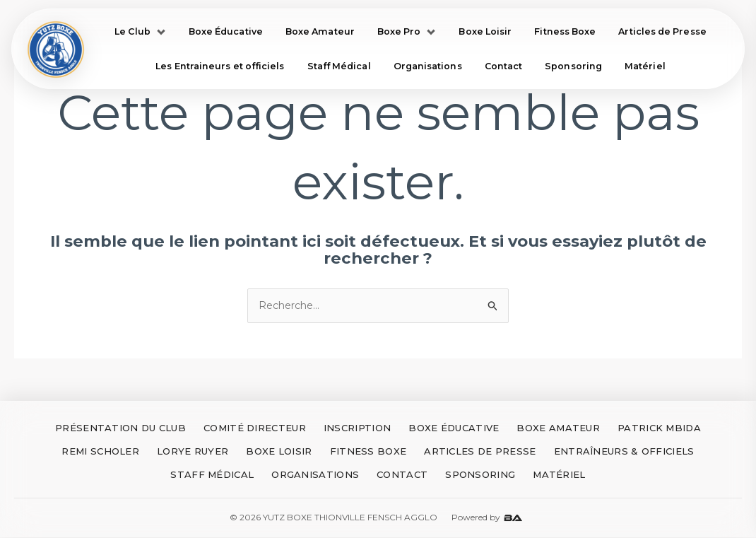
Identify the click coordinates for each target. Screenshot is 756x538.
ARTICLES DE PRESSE (480, 452)
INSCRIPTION (357, 429)
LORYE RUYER (193, 452)
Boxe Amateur (320, 31)
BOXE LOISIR (279, 452)
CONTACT (402, 475)
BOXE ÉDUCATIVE (454, 429)
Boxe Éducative (226, 31)
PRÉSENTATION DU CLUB (120, 429)
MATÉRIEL (559, 475)
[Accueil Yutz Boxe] (57, 50)
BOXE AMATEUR (558, 429)
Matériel (645, 68)
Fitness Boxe (565, 31)
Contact (504, 68)
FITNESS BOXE (368, 452)
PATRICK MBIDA (659, 429)
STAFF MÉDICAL (212, 475)
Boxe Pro (407, 31)
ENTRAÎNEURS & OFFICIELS (624, 452)
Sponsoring (573, 68)
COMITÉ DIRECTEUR (255, 429)
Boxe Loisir (485, 31)
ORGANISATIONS (315, 475)
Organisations (428, 68)
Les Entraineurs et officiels (220, 68)
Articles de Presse (662, 31)
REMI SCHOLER (100, 452)
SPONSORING (480, 475)
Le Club (140, 31)
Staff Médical (339, 68)
